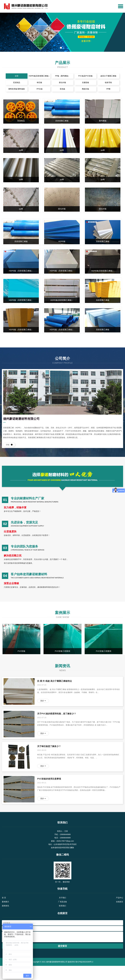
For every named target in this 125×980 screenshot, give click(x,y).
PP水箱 (39, 90)
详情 (9, 449)
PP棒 (111, 90)
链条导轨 (111, 83)
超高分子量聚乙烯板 (111, 76)
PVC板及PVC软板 (87, 76)
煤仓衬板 (62, 83)
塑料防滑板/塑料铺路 (14, 90)
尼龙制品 (14, 83)
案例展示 (5, 916)
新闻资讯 (5, 920)
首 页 (4, 912)
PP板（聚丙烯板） (63, 76)
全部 (14, 76)
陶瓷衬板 (87, 90)
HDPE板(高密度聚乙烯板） (38, 76)
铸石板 (38, 83)
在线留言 (120, 916)
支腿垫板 (87, 83)
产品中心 (120, 912)
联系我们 (62, 920)
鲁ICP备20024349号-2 (84, 976)
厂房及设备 (62, 916)
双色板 (62, 90)
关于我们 (62, 912)
